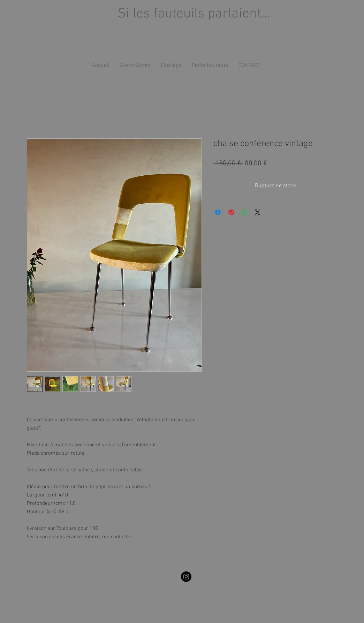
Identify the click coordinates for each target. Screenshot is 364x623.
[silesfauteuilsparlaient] (186, 577)
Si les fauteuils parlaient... (194, 14)
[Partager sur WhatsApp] (244, 212)
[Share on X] (258, 212)
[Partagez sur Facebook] (218, 212)
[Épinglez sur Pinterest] (231, 212)
